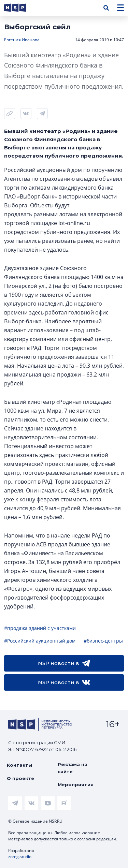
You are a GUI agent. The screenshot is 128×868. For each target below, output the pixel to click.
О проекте (20, 778)
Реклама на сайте (73, 768)
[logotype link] (21, 8)
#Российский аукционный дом (40, 641)
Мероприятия (76, 784)
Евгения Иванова (22, 40)
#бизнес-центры (103, 641)
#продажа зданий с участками (40, 628)
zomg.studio (20, 857)
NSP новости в (64, 663)
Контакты (19, 765)
